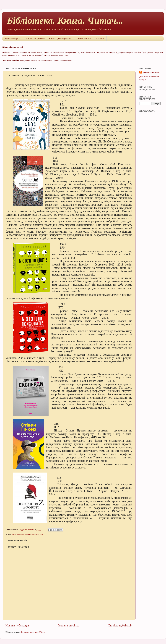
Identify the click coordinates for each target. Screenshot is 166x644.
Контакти (100, 39)
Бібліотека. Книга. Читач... (65, 21)
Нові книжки (18, 534)
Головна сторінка (13, 39)
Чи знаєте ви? (85, 39)
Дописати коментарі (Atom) (33, 632)
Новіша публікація (17, 625)
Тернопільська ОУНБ (34, 534)
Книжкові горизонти (35, 39)
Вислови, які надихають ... (61, 39)
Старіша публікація (120, 625)
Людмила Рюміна (151, 72)
